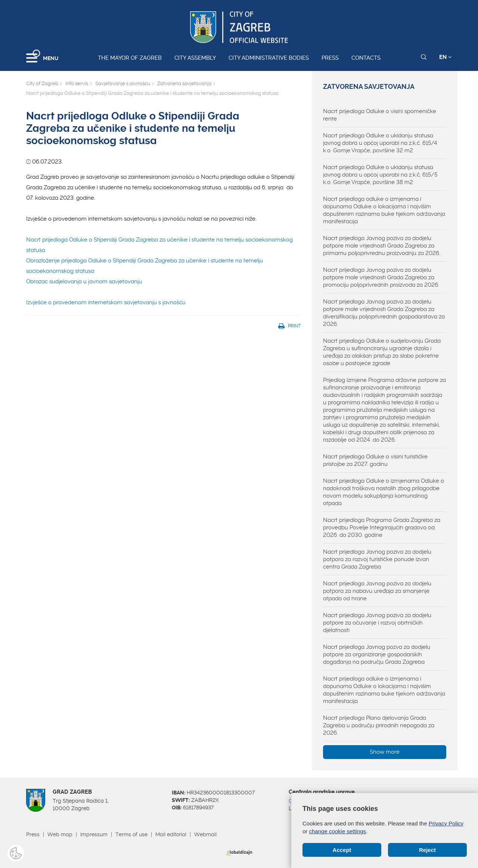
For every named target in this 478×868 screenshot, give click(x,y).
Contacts (366, 58)
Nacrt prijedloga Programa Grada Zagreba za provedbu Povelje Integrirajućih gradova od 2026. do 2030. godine (382, 528)
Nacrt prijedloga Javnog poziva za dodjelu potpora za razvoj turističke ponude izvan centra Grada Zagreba (377, 559)
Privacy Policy (446, 823)
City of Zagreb (42, 83)
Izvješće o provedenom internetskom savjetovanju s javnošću (106, 302)
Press (330, 58)
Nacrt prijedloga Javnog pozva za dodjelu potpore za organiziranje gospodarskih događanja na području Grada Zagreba (377, 654)
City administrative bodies (269, 58)
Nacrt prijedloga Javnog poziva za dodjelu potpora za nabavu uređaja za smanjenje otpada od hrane (377, 591)
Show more (385, 752)
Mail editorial (171, 834)
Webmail (205, 834)
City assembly (195, 58)
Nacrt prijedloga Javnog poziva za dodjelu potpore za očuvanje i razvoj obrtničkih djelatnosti (377, 623)
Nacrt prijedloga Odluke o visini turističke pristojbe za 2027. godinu (375, 460)
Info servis (77, 83)
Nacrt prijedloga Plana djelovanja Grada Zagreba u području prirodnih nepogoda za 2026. (379, 725)
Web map (60, 834)
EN (446, 57)
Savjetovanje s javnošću (123, 83)
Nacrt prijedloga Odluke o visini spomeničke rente (380, 115)
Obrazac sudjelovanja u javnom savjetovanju (84, 281)
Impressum (94, 834)
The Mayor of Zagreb (130, 58)
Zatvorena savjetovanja (184, 83)
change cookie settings (338, 831)
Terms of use (131, 834)
